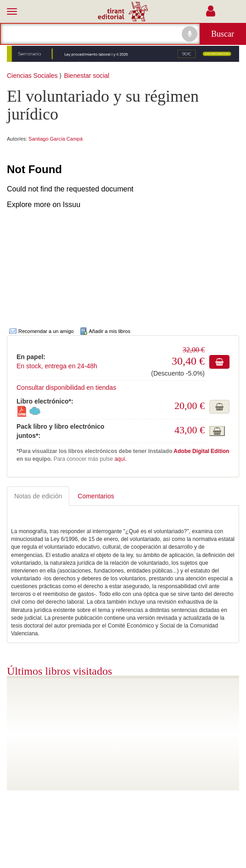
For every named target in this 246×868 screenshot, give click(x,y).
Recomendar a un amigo (47, 331)
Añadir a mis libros (110, 331)
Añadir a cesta (219, 362)
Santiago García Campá (56, 139)
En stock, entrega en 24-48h (57, 366)
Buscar (223, 34)
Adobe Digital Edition (201, 451)
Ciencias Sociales (32, 76)
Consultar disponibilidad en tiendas (66, 388)
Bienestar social (87, 76)
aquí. (120, 459)
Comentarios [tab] (96, 496)
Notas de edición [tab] (38, 496)
